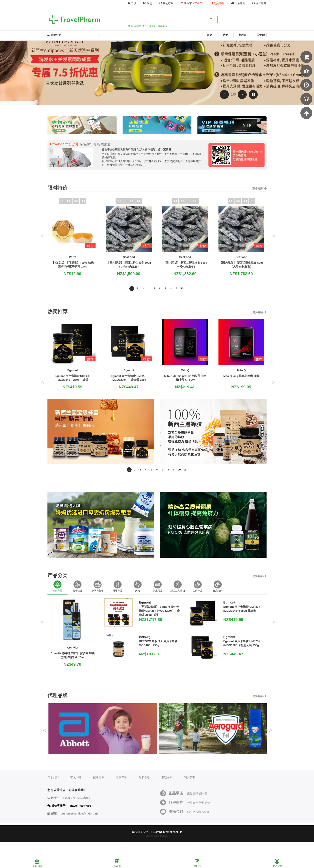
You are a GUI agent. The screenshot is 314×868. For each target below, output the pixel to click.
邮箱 (73, 810)
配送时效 (99, 774)
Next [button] (271, 725)
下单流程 (238, 3)
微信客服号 (69, 802)
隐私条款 (144, 774)
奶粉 (145, 26)
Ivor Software (162, 833)
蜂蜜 (131, 26)
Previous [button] (44, 725)
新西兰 (69, 794)
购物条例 (167, 774)
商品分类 (74, 35)
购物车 (191, 3)
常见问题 (76, 774)
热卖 (209, 35)
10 (182, 285)
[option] (57, 584)
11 (185, 466)
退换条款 (122, 774)
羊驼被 (138, 26)
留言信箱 (190, 774)
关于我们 (262, 35)
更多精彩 (259, 185)
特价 (225, 35)
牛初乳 (153, 26)
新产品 (242, 35)
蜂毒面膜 (163, 26)
